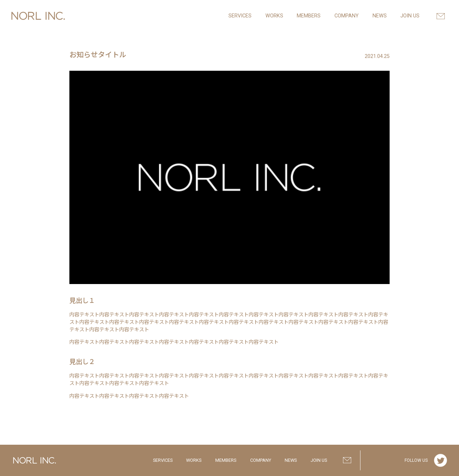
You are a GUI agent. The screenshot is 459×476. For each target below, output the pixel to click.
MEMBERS (226, 460)
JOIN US (319, 460)
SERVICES (163, 460)
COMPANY (261, 460)
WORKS (194, 460)
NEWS (291, 460)
